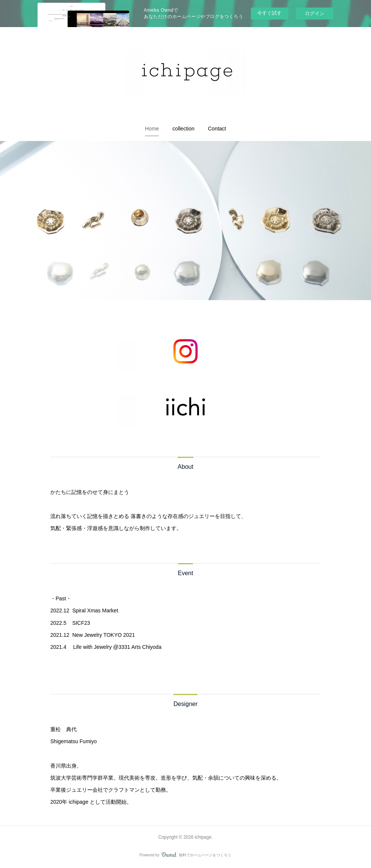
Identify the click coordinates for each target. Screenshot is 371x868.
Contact (217, 129)
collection (183, 129)
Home (152, 129)
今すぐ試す (269, 13)
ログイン (315, 13)
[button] (152, 129)
